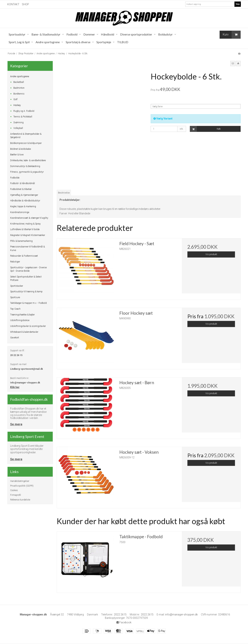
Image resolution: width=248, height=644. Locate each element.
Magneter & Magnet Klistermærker (28, 235)
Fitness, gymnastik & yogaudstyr (27, 172)
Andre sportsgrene (20, 76)
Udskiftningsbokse (20, 320)
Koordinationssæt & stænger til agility (29, 218)
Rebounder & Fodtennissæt (24, 256)
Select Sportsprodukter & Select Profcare (26, 278)
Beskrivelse (64, 193)
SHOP (25, 4)
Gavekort (15, 338)
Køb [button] (205, 129)
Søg (238, 4)
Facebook (124, 622)
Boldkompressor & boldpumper (26, 143)
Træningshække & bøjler (22, 315)
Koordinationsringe (20, 212)
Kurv (232, 35)
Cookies (14, 490)
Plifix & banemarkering (21, 241)
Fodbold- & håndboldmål (23, 183)
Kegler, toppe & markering (23, 206)
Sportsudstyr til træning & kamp (26, 292)
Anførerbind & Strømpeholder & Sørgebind (26, 136)
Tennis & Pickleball (23, 117)
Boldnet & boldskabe (21, 149)
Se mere (16, 424)
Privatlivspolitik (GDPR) (22, 486)
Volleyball (18, 128)
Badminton (19, 88)
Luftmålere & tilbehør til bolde (25, 229)
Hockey (17, 105)
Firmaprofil (16, 495)
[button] (233, 63)
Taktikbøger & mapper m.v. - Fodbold (28, 303)
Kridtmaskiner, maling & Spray (25, 224)
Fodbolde (15, 178)
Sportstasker (17, 286)
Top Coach (15, 309)
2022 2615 (120, 615)
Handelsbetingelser (20, 481)
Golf (15, 99)
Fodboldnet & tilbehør (21, 189)
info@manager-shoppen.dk (181, 615)
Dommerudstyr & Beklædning (25, 166)
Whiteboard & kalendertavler (24, 332)
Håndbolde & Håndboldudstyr (25, 201)
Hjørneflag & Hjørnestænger (24, 195)
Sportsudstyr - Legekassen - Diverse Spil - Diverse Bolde (28, 269)
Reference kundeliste (20, 500)
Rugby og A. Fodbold (24, 111)
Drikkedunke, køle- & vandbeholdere (28, 160)
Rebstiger (15, 262)
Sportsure (15, 297)
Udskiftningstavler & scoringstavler (28, 326)
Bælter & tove (17, 155)
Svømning (18, 122)
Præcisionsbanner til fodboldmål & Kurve (27, 248)
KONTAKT (13, 4)
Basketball (19, 82)
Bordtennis (19, 94)
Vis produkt (211, 254)
